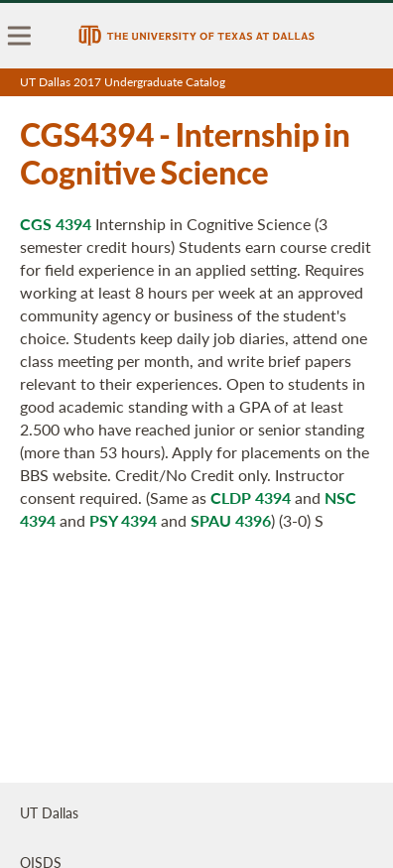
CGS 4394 (56, 224)
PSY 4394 (123, 520)
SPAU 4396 (231, 520)
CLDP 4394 (251, 497)
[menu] (20, 36)
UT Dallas (49, 812)
